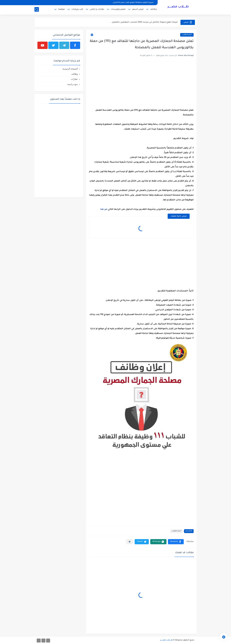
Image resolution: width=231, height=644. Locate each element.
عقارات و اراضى (97, 10)
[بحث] (37, 10)
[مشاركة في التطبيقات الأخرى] (130, 542)
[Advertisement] (141, 85)
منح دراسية (73, 84)
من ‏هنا (104, 210)
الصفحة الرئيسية (70, 69)
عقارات (74, 79)
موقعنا (62, 10)
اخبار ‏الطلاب (187, 35)
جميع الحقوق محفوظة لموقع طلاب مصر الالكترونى (133, 3)
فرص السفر (138, 10)
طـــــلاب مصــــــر (178, 7)
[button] (176, 542)
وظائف (153, 10)
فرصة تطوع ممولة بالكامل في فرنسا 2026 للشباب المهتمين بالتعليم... (144, 22)
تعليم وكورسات (118, 10)
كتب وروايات (77, 10)
